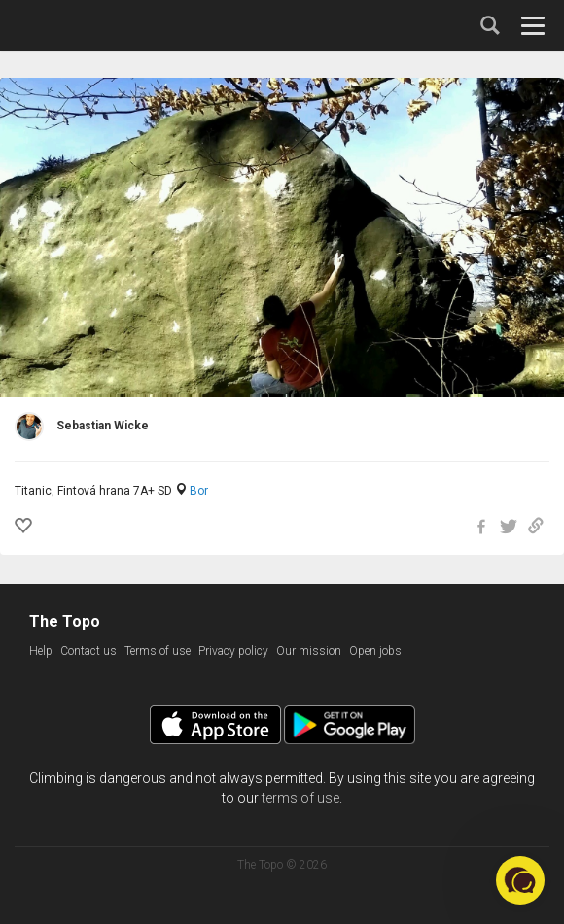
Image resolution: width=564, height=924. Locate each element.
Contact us (88, 651)
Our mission (309, 651)
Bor (199, 491)
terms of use (300, 798)
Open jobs (375, 651)
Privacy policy (233, 651)
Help (41, 651)
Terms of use (158, 651)
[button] (520, 880)
